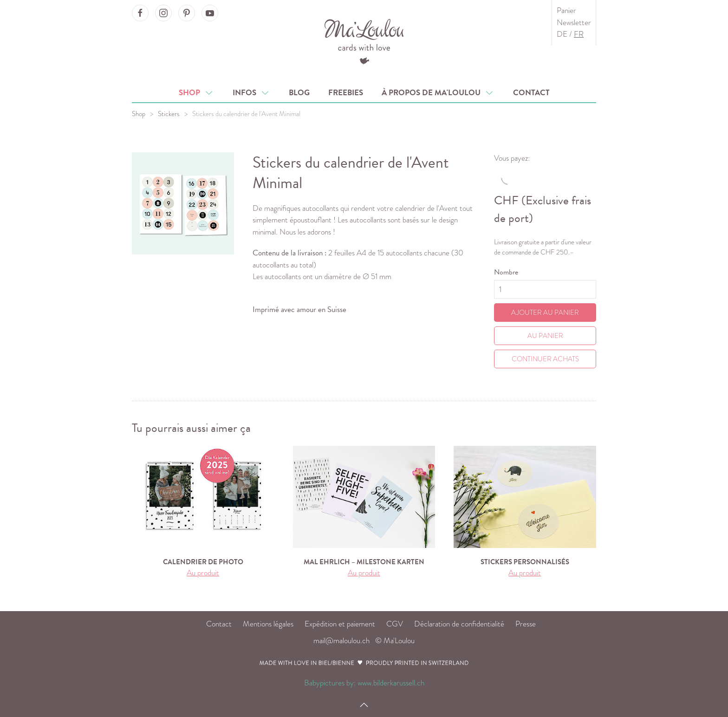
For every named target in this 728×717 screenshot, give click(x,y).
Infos (251, 93)
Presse (526, 624)
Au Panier (545, 336)
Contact (531, 93)
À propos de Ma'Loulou (438, 93)
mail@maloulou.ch (341, 641)
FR (579, 34)
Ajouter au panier (545, 313)
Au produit (203, 573)
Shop (196, 93)
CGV (395, 624)
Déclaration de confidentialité (459, 624)
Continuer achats (545, 359)
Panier (566, 10)
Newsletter (574, 23)
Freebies (346, 93)
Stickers (169, 114)
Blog (299, 93)
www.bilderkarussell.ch (391, 683)
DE (562, 34)
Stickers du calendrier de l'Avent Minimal (246, 114)
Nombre (506, 272)
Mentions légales (268, 624)
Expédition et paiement (340, 624)
